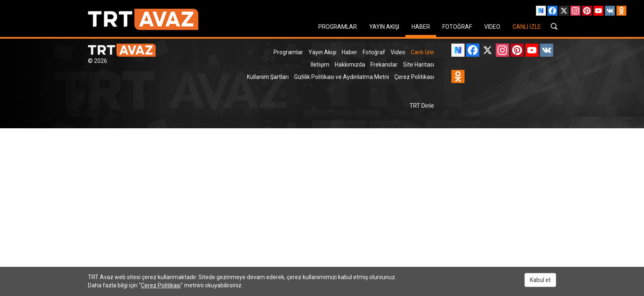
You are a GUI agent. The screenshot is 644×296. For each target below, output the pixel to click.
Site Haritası (419, 65)
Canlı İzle (422, 52)
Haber (350, 52)
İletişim (320, 65)
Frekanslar (384, 65)
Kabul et (540, 280)
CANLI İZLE (527, 27)
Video (398, 52)
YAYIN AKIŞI (384, 27)
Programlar (288, 52)
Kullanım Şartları (268, 77)
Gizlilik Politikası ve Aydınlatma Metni (342, 77)
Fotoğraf (374, 52)
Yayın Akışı (322, 52)
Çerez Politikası (414, 77)
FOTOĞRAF (457, 27)
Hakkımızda (350, 65)
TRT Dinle (422, 106)
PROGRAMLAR (338, 27)
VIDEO (492, 27)
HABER (421, 27)
